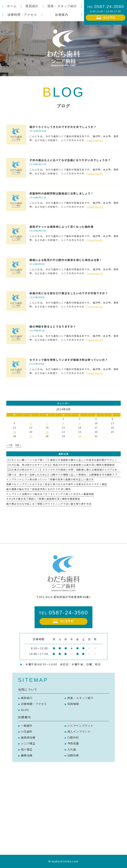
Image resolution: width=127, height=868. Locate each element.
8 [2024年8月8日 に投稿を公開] (63, 423)
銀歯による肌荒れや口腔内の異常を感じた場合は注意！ (66, 260)
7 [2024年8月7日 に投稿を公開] (47, 423)
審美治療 (27, 755)
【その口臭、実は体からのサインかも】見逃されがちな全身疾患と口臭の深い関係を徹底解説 (60, 465)
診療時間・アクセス (34, 704)
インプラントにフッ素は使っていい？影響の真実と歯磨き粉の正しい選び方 (50, 479)
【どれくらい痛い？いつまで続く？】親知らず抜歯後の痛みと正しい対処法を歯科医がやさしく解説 (64, 460)
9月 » (19, 445)
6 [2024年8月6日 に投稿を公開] (31, 423)
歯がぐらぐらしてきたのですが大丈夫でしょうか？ (63, 127)
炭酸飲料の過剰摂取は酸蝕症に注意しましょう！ (61, 193)
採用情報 (73, 704)
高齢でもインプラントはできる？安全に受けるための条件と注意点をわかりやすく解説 (57, 484)
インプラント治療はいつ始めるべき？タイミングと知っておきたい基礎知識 (50, 494)
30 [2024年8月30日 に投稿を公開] (80, 436)
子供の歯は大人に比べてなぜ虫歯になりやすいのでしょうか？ (70, 160)
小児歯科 (27, 731)
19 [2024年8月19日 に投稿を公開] (15, 432)
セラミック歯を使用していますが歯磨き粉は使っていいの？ (69, 360)
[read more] (95, 140)
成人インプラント (79, 731)
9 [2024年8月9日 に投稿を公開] (80, 423)
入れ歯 (72, 749)
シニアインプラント (80, 725)
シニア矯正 (28, 743)
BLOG (25, 710)
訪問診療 (73, 755)
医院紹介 (27, 698)
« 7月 (9, 445)
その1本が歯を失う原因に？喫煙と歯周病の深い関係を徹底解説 (43, 499)
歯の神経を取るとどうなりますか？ (53, 326)
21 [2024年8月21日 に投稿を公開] (47, 432)
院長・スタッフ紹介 (81, 698)
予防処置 (73, 743)
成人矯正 (27, 749)
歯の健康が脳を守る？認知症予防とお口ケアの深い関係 (39, 489)
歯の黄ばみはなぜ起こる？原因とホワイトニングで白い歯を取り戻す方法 (49, 504)
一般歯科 (27, 725)
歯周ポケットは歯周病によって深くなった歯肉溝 (61, 227)
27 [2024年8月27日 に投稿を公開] (31, 436)
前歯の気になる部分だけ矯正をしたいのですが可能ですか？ (69, 293)
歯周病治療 (28, 737)
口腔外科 (73, 737)
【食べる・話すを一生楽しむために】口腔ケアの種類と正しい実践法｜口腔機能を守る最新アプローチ (66, 475)
